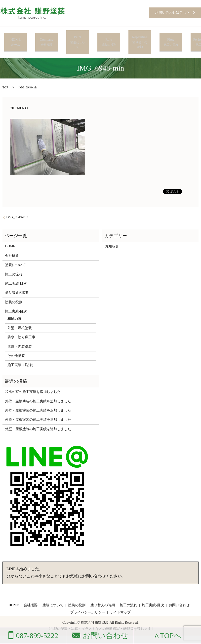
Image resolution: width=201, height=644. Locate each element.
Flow (171, 37)
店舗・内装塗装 (20, 335)
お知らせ (112, 235)
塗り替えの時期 (17, 281)
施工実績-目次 (16, 272)
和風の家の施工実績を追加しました (33, 380)
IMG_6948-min (17, 206)
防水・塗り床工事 (21, 326)
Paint (78, 37)
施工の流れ (14, 263)
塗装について (15, 253)
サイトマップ (120, 601)
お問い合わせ (179, 594)
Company (47, 37)
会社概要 (12, 244)
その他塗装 (16, 344)
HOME (16, 37)
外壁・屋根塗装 (20, 317)
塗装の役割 (14, 291)
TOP (5, 76)
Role (109, 37)
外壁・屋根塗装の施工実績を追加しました (38, 390)
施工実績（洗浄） (21, 354)
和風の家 (14, 307)
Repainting (140, 37)
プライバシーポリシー (88, 601)
